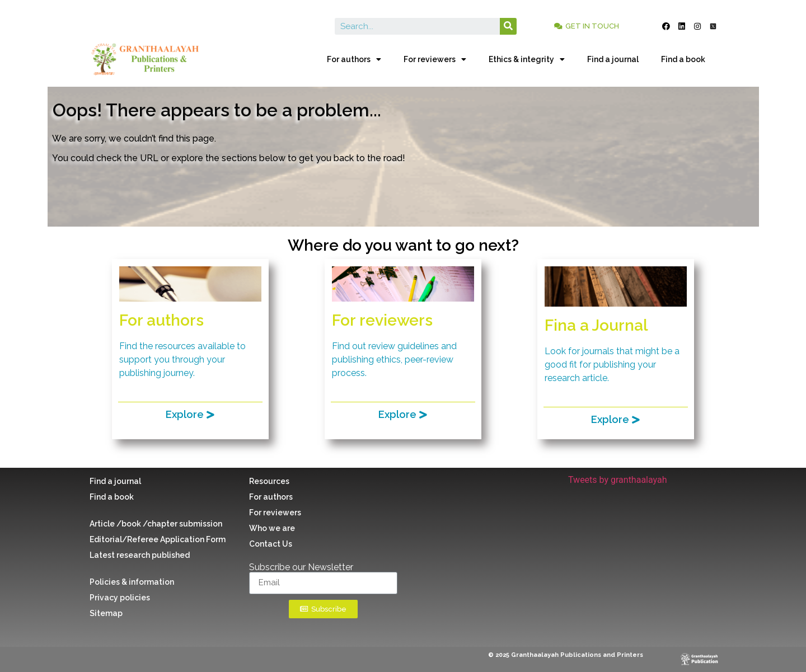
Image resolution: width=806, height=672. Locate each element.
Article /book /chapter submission (156, 524)
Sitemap (106, 613)
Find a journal (613, 59)
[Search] (508, 26)
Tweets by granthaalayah (618, 480)
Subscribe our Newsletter (301, 567)
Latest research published (140, 555)
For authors (354, 59)
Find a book (683, 59)
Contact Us (271, 544)
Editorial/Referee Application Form (158, 539)
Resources (269, 481)
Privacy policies (120, 598)
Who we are (272, 528)
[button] (587, 26)
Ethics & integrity (527, 59)
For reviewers (435, 59)
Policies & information (132, 582)
